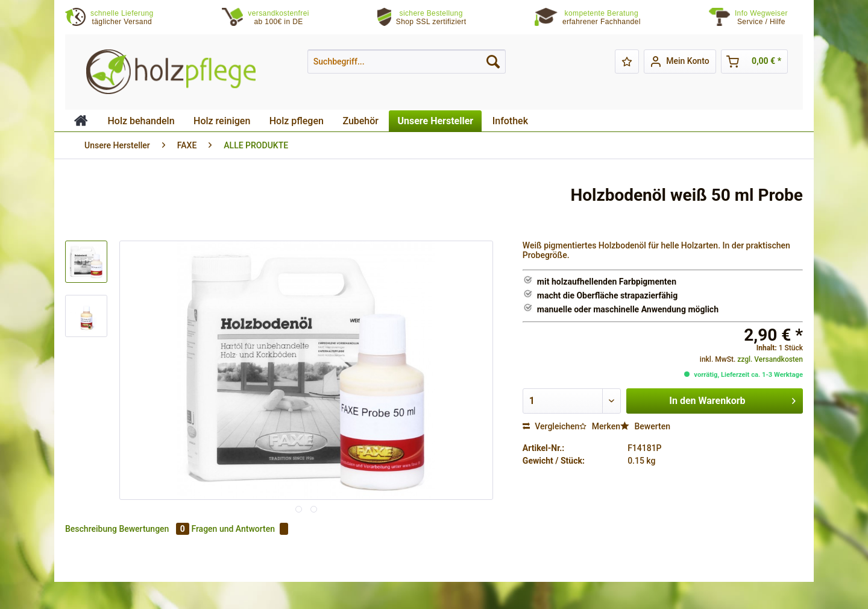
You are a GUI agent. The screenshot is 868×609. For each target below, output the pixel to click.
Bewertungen (155, 529)
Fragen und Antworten (240, 529)
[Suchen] (493, 62)
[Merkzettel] (627, 62)
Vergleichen (551, 426)
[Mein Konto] (680, 62)
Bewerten (645, 426)
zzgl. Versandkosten (770, 359)
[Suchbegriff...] (407, 62)
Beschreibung (91, 529)
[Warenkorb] (754, 62)
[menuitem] (769, 18)
